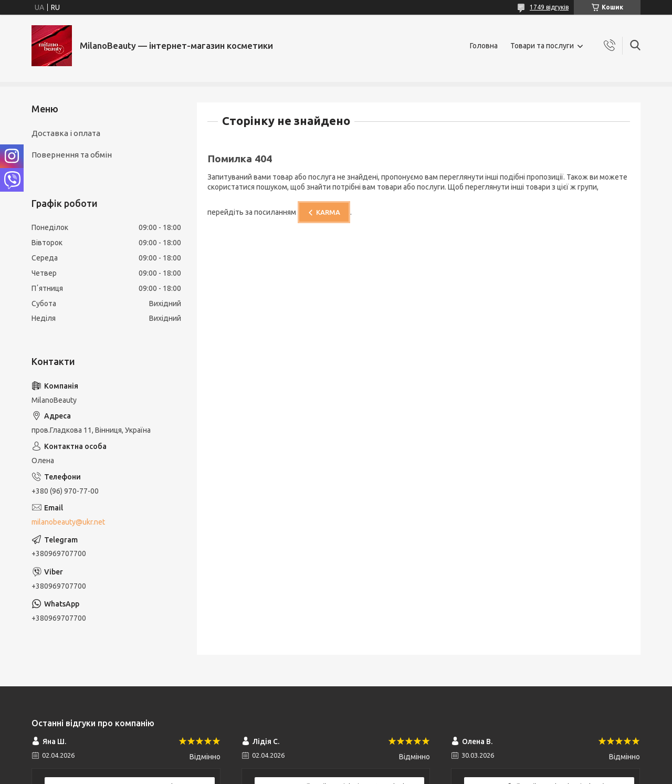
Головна (484, 46)
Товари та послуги (542, 46)
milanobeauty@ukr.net (68, 522)
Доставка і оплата (66, 133)
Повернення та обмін (72, 155)
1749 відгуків (549, 7)
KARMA (328, 212)
